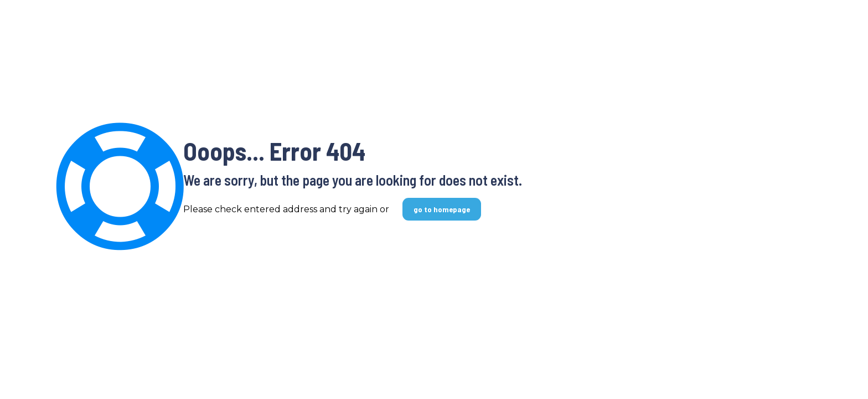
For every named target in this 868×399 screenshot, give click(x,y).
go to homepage (442, 209)
